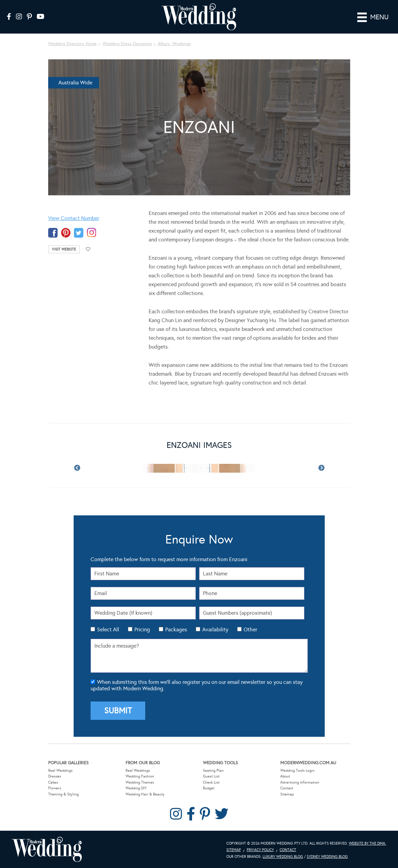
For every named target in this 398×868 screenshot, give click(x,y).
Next (321, 468)
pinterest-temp (66, 233)
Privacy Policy (260, 850)
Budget (209, 788)
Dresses (55, 776)
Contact (287, 788)
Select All (108, 629)
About (285, 776)
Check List (211, 782)
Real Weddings (60, 770)
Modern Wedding (47, 849)
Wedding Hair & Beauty (145, 794)
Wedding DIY (136, 788)
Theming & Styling (63, 794)
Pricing (142, 629)
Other (250, 629)
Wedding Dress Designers (127, 44)
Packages (176, 629)
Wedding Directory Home (72, 44)
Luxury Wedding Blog (283, 857)
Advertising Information (300, 782)
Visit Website (64, 249)
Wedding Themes (140, 782)
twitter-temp (79, 233)
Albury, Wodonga (174, 44)
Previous (77, 468)
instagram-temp (92, 233)
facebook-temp (53, 233)
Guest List (211, 776)
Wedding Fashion (140, 776)
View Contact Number (74, 218)
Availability (215, 629)
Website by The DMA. (367, 843)
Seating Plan (213, 770)
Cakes (53, 782)
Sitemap (287, 794)
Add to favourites (88, 249)
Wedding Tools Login (297, 770)
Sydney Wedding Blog (327, 857)
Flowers (55, 788)
